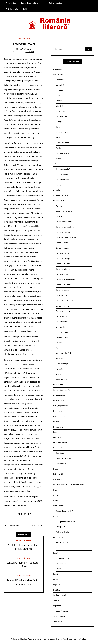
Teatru (58, 185)
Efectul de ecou (62, 542)
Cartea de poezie (62, 290)
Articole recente (12, 9)
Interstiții (59, 106)
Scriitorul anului (60, 595)
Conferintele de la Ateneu (63, 390)
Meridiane (57, 516)
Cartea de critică (62, 243)
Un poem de (61, 564)
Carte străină (61, 216)
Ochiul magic (58, 537)
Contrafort (60, 85)
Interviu (56, 495)
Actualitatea (58, 74)
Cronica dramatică (63, 169)
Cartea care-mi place (64, 222)
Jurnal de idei (61, 111)
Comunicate (58, 385)
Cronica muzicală (62, 180)
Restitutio (60, 369)
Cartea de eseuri (62, 253)
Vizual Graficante (34, 639)
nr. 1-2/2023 (30, 52)
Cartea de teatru (62, 306)
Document (58, 411)
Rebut (58, 548)
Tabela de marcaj (62, 153)
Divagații (59, 95)
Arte (55, 164)
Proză (56, 574)
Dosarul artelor (59, 427)
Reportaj (57, 585)
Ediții (25, 9)
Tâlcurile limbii (59, 616)
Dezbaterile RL (59, 401)
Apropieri (60, 206)
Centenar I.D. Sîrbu (63, 458)
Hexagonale (60, 527)
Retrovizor (60, 374)
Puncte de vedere (63, 143)
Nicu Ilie (24, 639)
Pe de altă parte (24, 39)
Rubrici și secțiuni (56, 3)
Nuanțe (59, 122)
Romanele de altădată (64, 511)
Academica (58, 69)
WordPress (83, 639)
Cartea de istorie (62, 274)
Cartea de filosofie (63, 264)
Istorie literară (59, 506)
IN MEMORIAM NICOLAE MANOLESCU (68, 485)
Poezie (56, 553)
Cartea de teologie (63, 311)
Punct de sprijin (62, 364)
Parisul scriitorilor (63, 532)
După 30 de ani (62, 611)
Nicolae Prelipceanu (24, 49)
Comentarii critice (60, 201)
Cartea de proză (62, 295)
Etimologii (57, 437)
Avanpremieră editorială (63, 195)
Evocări (56, 469)
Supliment (57, 606)
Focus (58, 348)
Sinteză (56, 600)
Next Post (36, 526)
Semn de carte (61, 379)
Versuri (59, 569)
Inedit (56, 490)
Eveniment (58, 448)
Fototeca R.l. (58, 474)
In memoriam (59, 479)
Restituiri (57, 590)
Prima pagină (11, 3)
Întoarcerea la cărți (63, 353)
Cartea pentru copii (63, 316)
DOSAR (56, 422)
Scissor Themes (56, 639)
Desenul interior (62, 337)
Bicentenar (60, 453)
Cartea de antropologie (65, 227)
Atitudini (57, 190)
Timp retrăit (58, 621)
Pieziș (58, 138)
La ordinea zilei (62, 116)
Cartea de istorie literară (65, 280)
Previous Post (13, 526)
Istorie (56, 500)
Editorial (59, 101)
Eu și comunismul (60, 443)
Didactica (59, 90)
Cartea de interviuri (63, 269)
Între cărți (60, 358)
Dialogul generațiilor (61, 406)
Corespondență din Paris (65, 522)
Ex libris (59, 343)
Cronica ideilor (62, 327)
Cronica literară (62, 332)
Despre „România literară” (31, 3)
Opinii (58, 127)
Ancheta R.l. (58, 159)
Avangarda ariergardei (65, 211)
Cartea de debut (62, 248)
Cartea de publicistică (64, 301)
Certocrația (60, 80)
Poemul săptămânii (63, 558)
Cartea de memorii (63, 285)
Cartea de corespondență (66, 237)
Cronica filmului (62, 174)
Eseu (55, 432)
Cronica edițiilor (62, 322)
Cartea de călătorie (63, 232)
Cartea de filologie (63, 258)
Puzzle (58, 148)
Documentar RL (59, 416)
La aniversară (61, 464)
